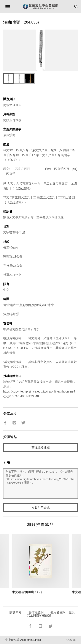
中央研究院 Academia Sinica (23, 640)
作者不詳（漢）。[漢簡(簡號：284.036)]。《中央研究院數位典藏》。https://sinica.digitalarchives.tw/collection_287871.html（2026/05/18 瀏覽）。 (40, 484)
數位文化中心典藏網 (41, 6)
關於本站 (16, 612)
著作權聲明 (36, 612)
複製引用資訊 (41, 508)
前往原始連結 (41, 447)
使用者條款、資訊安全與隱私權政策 (51, 614)
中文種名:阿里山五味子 (28, 592)
